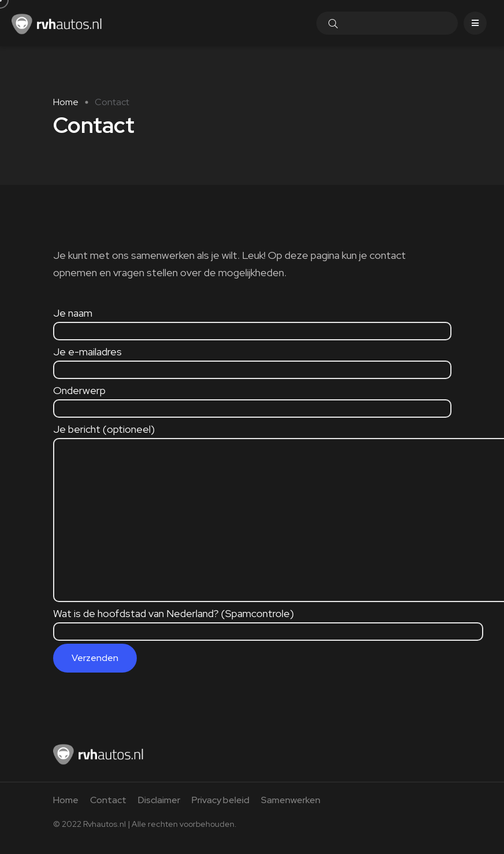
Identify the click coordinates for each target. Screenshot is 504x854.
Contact (108, 800)
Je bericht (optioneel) (171, 438)
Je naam (252, 322)
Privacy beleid (221, 800)
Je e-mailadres (252, 360)
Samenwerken (291, 800)
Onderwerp (252, 399)
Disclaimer (159, 800)
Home (66, 102)
